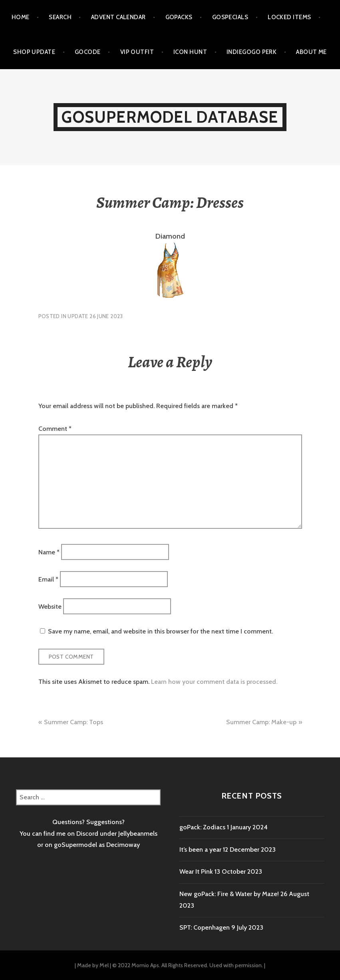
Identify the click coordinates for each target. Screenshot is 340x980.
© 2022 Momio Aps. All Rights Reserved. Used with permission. (188, 965)
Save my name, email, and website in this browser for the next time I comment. (160, 631)
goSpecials (230, 17)
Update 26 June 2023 (95, 316)
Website (50, 607)
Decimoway (123, 845)
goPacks (179, 17)
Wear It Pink (196, 871)
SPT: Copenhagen (205, 927)
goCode (88, 52)
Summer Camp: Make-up (261, 722)
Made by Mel (93, 965)
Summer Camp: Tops (74, 722)
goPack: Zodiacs (202, 827)
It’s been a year (200, 850)
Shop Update (34, 52)
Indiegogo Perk (252, 52)
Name (49, 552)
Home (21, 17)
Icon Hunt (190, 52)
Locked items (289, 17)
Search (60, 17)
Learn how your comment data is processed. (214, 682)
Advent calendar (118, 17)
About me (311, 52)
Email (48, 579)
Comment (55, 429)
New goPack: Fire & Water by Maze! (229, 894)
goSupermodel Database (170, 117)
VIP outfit (137, 52)
